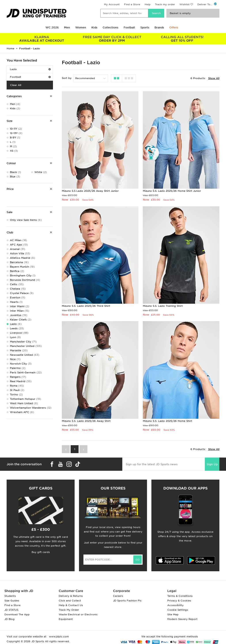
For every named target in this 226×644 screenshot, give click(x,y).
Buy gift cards (41, 552)
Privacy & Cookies (179, 601)
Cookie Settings (178, 610)
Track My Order (69, 610)
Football (129, 27)
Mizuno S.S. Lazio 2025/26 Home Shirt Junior (172, 191)
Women (81, 27)
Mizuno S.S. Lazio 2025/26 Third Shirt (86, 306)
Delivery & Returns (71, 596)
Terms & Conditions (180, 596)
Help (148, 4)
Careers (118, 596)
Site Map (173, 614)
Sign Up (212, 464)
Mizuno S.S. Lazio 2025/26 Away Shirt (86, 421)
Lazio (30, 69)
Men (67, 27)
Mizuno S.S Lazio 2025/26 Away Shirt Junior (90, 191)
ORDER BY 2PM (112, 39)
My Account (112, 4)
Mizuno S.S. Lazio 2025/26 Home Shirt (168, 421)
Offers (174, 27)
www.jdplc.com (58, 637)
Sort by (67, 78)
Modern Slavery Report (182, 619)
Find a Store (132, 4)
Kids (94, 27)
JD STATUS (11, 610)
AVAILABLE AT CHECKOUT (42, 39)
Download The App (17, 614)
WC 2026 (52, 27)
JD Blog (9, 619)
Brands (159, 27)
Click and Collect (70, 601)
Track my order (165, 4)
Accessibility (175, 605)
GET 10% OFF (182, 39)
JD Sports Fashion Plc (127, 601)
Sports (145, 27)
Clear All (16, 85)
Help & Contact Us (71, 605)
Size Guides (12, 601)
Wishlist (185, 4)
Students (10, 596)
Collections (110, 27)
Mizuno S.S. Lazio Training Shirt (163, 306)
